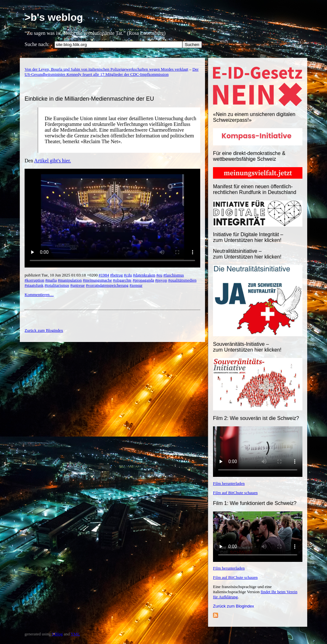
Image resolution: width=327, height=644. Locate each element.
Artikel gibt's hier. (53, 161)
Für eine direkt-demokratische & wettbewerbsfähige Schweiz (249, 156)
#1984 (104, 275)
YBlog (57, 634)
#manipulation (70, 280)
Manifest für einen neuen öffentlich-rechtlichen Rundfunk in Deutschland (255, 189)
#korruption (34, 280)
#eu (159, 275)
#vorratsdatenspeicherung (107, 285)
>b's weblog (54, 17)
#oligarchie (122, 280)
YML (75, 634)
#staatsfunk (34, 285)
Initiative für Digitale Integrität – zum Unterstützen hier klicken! (248, 237)
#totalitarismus (57, 285)
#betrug (117, 275)
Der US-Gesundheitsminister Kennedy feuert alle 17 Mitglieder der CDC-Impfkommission (112, 72)
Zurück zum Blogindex (234, 606)
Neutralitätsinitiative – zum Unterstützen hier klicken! (247, 254)
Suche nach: (37, 44)
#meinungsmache (97, 280)
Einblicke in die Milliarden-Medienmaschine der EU (89, 99)
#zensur (136, 285)
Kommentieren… (39, 295)
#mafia (51, 280)
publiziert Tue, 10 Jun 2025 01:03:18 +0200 (62, 275)
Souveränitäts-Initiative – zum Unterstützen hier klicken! (247, 347)
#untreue (77, 285)
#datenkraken (144, 275)
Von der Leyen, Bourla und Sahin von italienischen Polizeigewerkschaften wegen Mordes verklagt (106, 69)
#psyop (161, 280)
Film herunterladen (229, 483)
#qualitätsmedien (183, 280)
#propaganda (143, 280)
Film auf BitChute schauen (235, 493)
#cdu (128, 275)
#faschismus (174, 275)
